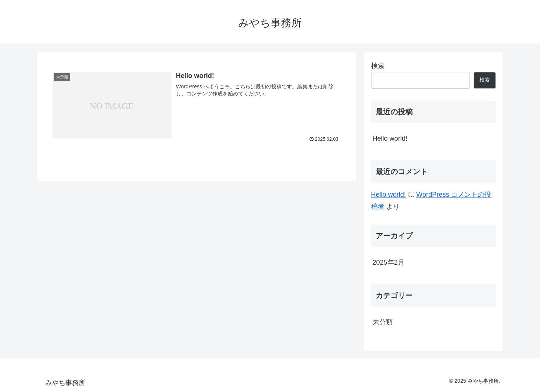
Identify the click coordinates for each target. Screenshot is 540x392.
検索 (378, 66)
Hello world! (390, 138)
